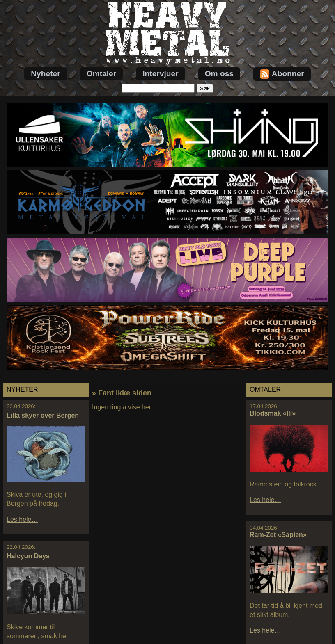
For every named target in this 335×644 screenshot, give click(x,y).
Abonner (282, 74)
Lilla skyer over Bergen (43, 415)
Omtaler (102, 74)
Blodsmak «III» (273, 413)
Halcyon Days (28, 556)
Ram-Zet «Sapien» (278, 535)
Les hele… (22, 520)
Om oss (219, 74)
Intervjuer (160, 74)
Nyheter (45, 74)
